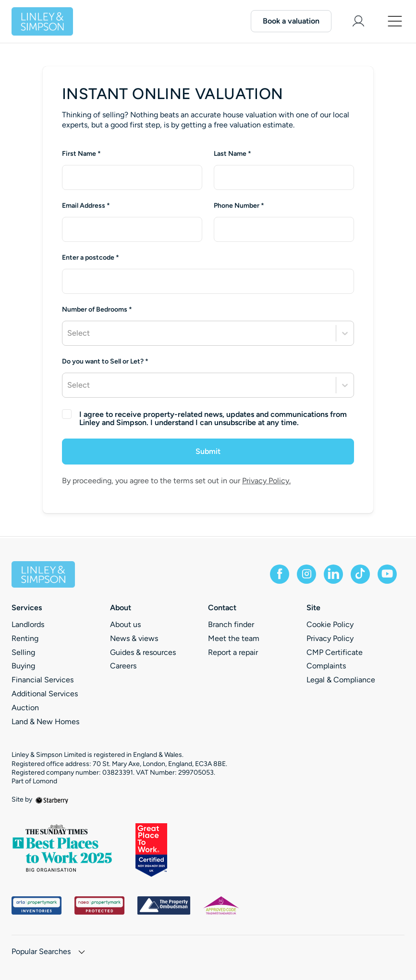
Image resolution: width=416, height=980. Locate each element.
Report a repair (233, 652)
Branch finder (231, 624)
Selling (23, 652)
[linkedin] (333, 574)
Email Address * (86, 206)
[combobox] (208, 281)
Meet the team (234, 638)
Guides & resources (143, 652)
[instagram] (306, 574)
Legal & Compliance (341, 680)
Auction (25, 708)
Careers (123, 666)
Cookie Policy (330, 624)
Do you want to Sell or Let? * (105, 362)
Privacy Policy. (266, 481)
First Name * (81, 154)
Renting (25, 638)
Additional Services (45, 694)
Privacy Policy (330, 638)
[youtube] (387, 574)
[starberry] (52, 799)
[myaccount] (358, 21)
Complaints (326, 666)
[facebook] (280, 574)
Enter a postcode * (91, 258)
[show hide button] (82, 953)
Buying (23, 666)
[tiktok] (360, 574)
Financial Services (43, 680)
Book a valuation (291, 21)
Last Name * (232, 154)
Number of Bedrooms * (97, 310)
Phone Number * (239, 206)
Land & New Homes (45, 722)
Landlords (28, 624)
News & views (134, 638)
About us (125, 624)
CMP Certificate (335, 652)
